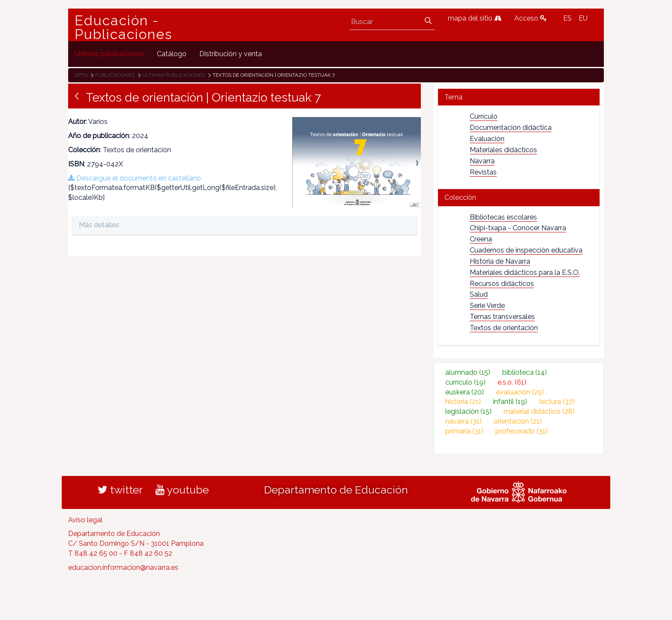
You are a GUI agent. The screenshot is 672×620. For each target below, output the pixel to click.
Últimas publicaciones (174, 75)
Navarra (482, 161)
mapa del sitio (475, 18)
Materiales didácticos (503, 150)
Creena (481, 239)
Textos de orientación (504, 328)
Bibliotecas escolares (503, 217)
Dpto (81, 75)
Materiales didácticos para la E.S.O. (525, 272)
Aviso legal (85, 520)
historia (463, 402)
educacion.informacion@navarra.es (123, 567)
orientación (518, 421)
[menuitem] (109, 54)
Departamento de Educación (336, 490)
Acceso (531, 18)
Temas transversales (502, 317)
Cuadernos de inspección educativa (526, 250)
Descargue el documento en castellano (135, 178)
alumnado (468, 372)
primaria (464, 431)
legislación (468, 411)
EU (583, 18)
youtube (182, 490)
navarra (463, 421)
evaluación (520, 392)
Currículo (484, 116)
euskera (465, 392)
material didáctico (539, 411)
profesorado (522, 431)
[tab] (519, 97)
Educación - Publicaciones (123, 27)
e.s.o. (512, 382)
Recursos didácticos (502, 284)
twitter (120, 490)
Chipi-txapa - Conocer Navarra (518, 228)
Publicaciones (115, 75)
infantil (510, 402)
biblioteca (525, 372)
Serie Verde (487, 305)
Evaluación (487, 139)
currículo (465, 382)
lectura (557, 402)
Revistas (483, 172)
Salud (479, 294)
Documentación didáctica (511, 128)
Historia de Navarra (500, 261)
